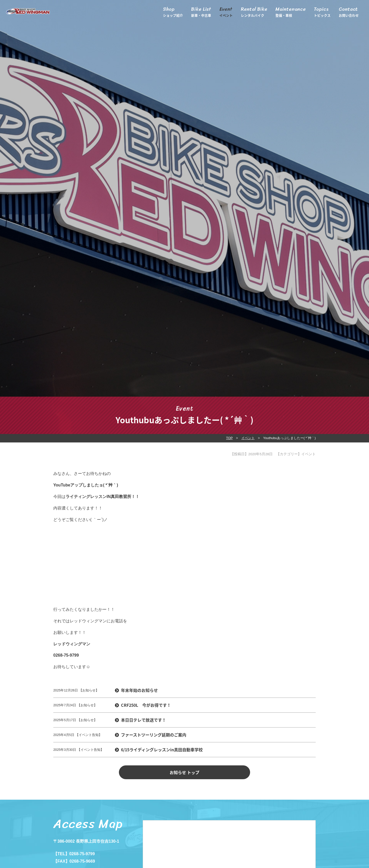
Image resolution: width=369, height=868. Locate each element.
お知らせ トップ (184, 772)
